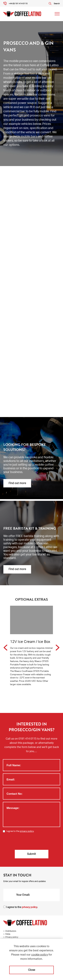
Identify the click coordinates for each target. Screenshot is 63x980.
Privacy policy (12, 937)
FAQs (8, 934)
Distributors (11, 931)
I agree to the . (20, 831)
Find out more (17, 484)
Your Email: (23, 895)
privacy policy (27, 831)
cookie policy (40, 955)
